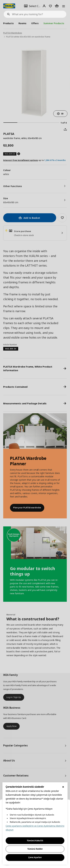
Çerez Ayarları (35, 857)
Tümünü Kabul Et (35, 841)
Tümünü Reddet (35, 849)
